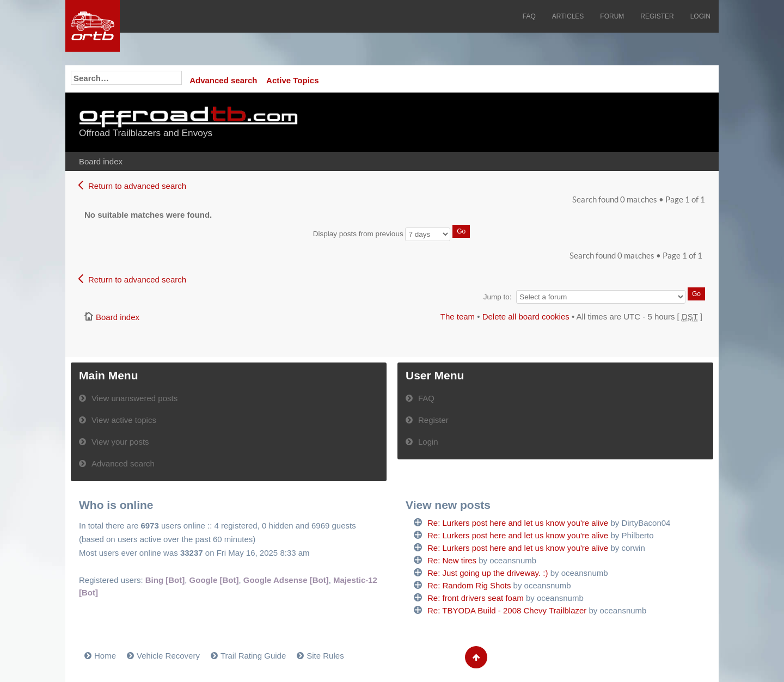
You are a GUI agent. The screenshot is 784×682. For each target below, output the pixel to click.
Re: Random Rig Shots (469, 585)
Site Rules (325, 656)
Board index (101, 161)
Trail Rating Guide (253, 656)
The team (458, 317)
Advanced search (223, 80)
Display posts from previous (391, 234)
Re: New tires (452, 560)
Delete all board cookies (526, 317)
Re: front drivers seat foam (476, 598)
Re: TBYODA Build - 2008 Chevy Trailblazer (507, 610)
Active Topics (292, 80)
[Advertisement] (570, 122)
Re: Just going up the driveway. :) (488, 573)
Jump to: (498, 297)
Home (105, 656)
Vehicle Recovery (168, 656)
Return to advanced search (137, 186)
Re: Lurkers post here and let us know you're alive (518, 523)
